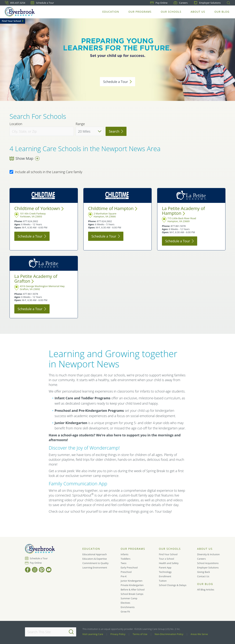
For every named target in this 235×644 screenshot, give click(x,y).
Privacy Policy (118, 634)
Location (16, 124)
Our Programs (140, 12)
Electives (125, 603)
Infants (124, 554)
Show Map (25, 158)
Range (80, 124)
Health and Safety (169, 563)
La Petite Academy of (183, 211)
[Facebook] (28, 570)
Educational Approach (95, 554)
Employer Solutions (207, 3)
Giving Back (204, 572)
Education (111, 12)
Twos (123, 563)
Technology (165, 572)
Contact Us (203, 576)
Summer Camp (129, 598)
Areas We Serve (199, 634)
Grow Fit (125, 612)
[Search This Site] (50, 632)
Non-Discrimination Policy (169, 634)
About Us (198, 12)
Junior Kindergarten (132, 581)
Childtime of (39, 208)
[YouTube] (49, 570)
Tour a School (166, 559)
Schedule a (117, 82)
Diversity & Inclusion (208, 554)
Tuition (163, 581)
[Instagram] (35, 570)
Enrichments (128, 607)
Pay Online (36, 563)
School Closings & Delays (173, 585)
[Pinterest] (42, 570)
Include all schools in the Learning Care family (46, 172)
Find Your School (11, 21)
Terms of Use (140, 634)
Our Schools (171, 12)
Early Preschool (129, 568)
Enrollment (165, 576)
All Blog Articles (206, 590)
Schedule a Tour (42, 3)
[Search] (71, 632)
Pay (159, 3)
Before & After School (133, 590)
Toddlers (125, 559)
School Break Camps (132, 594)
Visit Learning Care (93, 634)
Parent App (165, 568)
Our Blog (222, 12)
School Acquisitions (208, 563)
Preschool (126, 572)
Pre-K (124, 576)
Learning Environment (95, 568)
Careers (181, 3)
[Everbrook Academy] (20, 12)
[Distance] (90, 131)
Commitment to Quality (95, 563)
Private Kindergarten (132, 585)
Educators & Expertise (95, 559)
